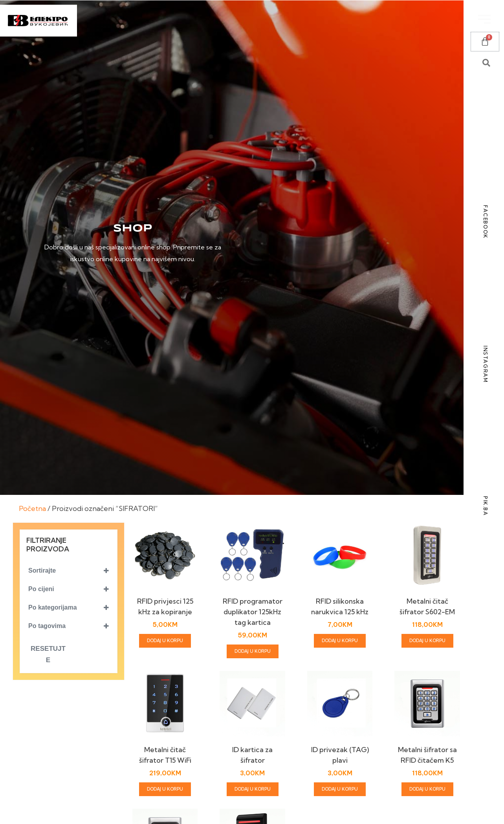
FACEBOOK (486, 222)
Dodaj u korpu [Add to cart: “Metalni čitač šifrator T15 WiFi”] (165, 789)
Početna (32, 508)
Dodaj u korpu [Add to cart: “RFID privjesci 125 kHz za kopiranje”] (165, 641)
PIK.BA (486, 506)
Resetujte (48, 654)
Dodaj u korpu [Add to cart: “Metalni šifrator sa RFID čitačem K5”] (427, 789)
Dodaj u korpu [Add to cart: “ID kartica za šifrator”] (253, 789)
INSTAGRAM (486, 364)
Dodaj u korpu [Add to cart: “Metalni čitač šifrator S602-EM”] (427, 641)
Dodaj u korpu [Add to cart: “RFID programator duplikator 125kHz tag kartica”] (253, 651)
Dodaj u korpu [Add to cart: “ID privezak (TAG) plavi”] (340, 789)
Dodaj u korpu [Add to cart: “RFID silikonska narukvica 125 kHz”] (340, 641)
